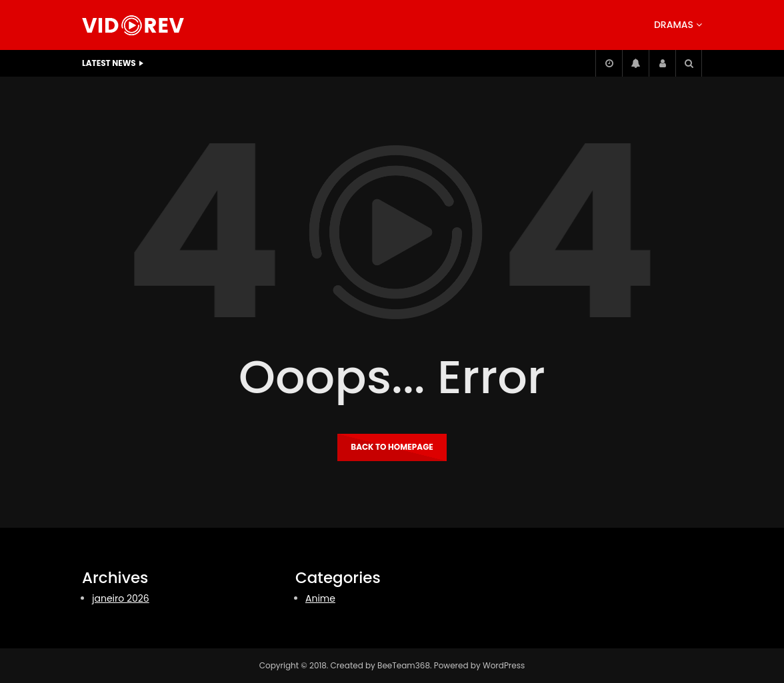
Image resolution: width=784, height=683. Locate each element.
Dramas (674, 25)
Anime (320, 598)
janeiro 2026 (121, 598)
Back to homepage (392, 447)
